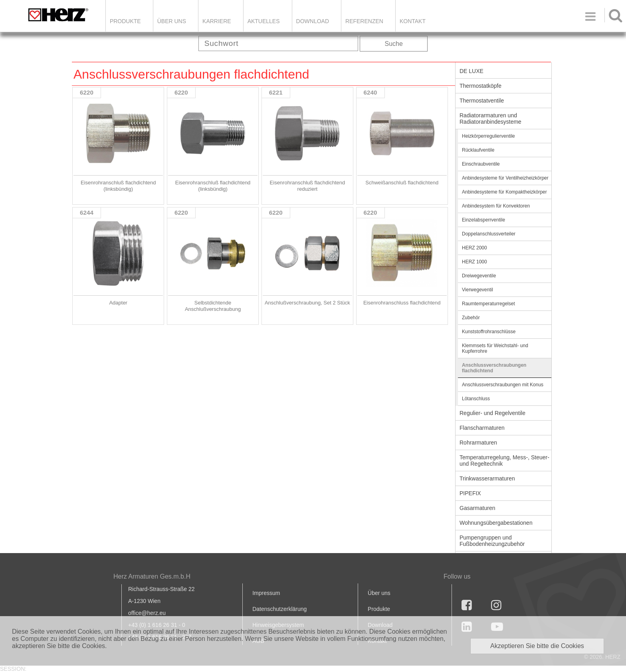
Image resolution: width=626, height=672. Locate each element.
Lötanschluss (476, 399)
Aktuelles (264, 21)
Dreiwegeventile (479, 276)
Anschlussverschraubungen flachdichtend (494, 368)
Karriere (217, 21)
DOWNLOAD (313, 21)
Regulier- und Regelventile (492, 413)
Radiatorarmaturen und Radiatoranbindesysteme (490, 119)
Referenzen (364, 21)
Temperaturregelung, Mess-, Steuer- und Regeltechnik (504, 461)
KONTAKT (413, 21)
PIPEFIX (470, 493)
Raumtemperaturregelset (488, 304)
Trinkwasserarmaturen (487, 478)
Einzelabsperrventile (483, 220)
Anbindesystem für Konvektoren (496, 206)
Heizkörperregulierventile (488, 136)
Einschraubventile (481, 164)
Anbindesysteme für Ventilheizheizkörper (505, 178)
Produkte (125, 21)
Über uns (379, 593)
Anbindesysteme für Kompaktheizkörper (504, 192)
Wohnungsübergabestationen (496, 523)
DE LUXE (471, 71)
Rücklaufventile (478, 150)
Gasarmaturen (477, 508)
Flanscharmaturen (482, 428)
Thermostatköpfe (480, 86)
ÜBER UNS (172, 21)
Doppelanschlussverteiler (489, 234)
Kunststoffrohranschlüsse (489, 332)
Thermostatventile (482, 101)
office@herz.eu (147, 613)
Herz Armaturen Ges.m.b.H (152, 576)
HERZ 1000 (474, 262)
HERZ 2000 (474, 248)
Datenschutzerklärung (279, 609)
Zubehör (471, 318)
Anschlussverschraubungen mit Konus (503, 385)
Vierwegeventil (477, 290)
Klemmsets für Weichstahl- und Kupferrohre (495, 348)
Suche (394, 44)
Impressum (266, 593)
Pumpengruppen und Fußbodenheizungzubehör (492, 541)
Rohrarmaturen (478, 443)
